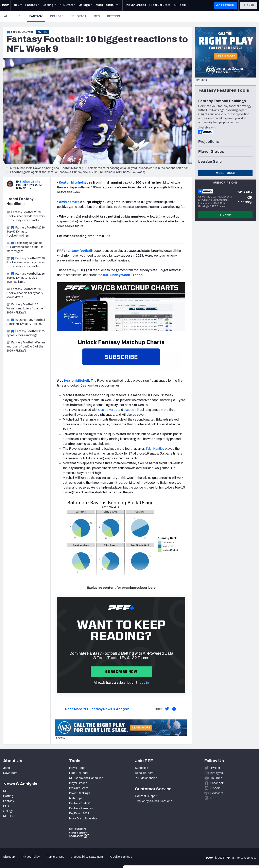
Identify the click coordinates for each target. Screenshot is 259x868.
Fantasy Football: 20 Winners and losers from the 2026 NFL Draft (25, 309)
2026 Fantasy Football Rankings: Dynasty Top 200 (26, 322)
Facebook (217, 783)
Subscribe (142, 768)
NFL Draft (79, 16)
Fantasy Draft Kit (80, 803)
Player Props (77, 768)
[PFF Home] (5, 5)
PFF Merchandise (146, 778)
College (57, 16)
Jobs (7, 768)
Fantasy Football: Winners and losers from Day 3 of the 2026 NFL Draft (26, 347)
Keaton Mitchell (76, 381)
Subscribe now (121, 672)
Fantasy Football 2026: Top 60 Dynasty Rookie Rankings (26, 232)
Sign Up (42, 32)
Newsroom (10, 773)
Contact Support (146, 796)
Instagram (217, 773)
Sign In (249, 5)
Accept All (225, 827)
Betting (114, 16)
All (7, 16)
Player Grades (78, 783)
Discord (215, 788)
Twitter (215, 768)
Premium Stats (79, 788)
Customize (225, 840)
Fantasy (37, 16)
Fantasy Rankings (81, 808)
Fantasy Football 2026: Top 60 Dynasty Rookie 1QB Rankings (26, 278)
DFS (97, 16)
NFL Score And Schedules (86, 778)
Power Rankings (80, 793)
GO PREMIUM (225, 5)
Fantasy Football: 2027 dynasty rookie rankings (26, 333)
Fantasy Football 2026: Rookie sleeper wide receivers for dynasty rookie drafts (26, 216)
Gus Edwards (108, 410)
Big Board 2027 (79, 813)
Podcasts (217, 793)
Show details (62, 860)
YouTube (216, 778)
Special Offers (144, 773)
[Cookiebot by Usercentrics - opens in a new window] (26, 860)
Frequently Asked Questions (154, 801)
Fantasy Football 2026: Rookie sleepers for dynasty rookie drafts (25, 293)
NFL (19, 16)
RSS (213, 798)
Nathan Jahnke (30, 182)
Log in (144, 683)
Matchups (76, 798)
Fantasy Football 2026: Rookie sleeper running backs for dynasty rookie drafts (26, 262)
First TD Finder (79, 773)
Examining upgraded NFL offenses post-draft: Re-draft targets (26, 247)
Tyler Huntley (155, 449)
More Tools (225, 173)
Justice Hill (131, 410)
